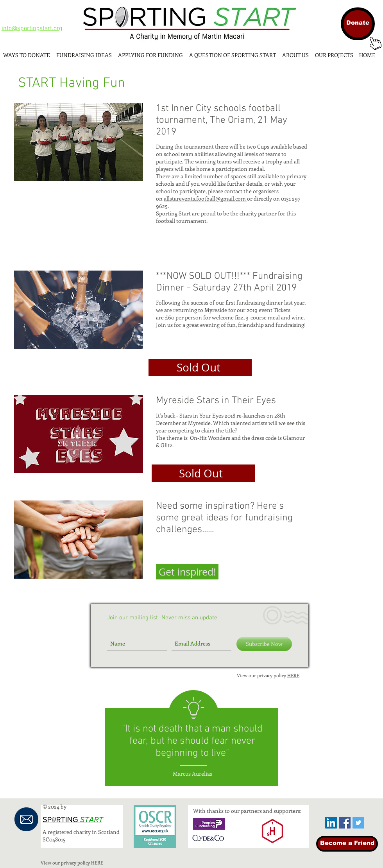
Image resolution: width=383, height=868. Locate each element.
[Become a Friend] (347, 844)
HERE (293, 675)
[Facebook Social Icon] (345, 823)
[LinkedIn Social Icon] (331, 823)
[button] (187, 572)
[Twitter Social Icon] (358, 823)
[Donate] (358, 24)
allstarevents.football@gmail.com (205, 198)
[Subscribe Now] (264, 644)
